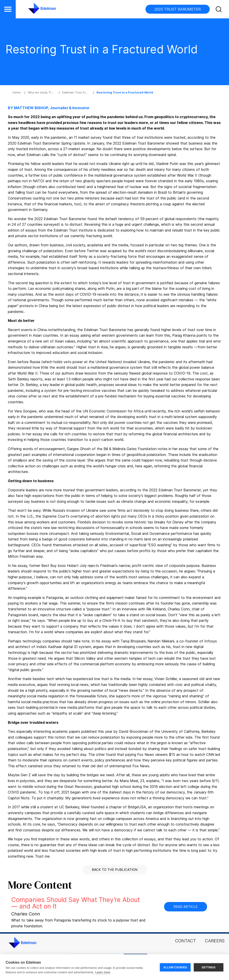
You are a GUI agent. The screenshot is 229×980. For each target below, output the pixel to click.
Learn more (103, 972)
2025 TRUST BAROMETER (178, 9)
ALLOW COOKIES (175, 967)
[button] (219, 10)
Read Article (186, 907)
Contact (186, 941)
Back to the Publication (115, 870)
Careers (215, 941)
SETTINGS (209, 967)
